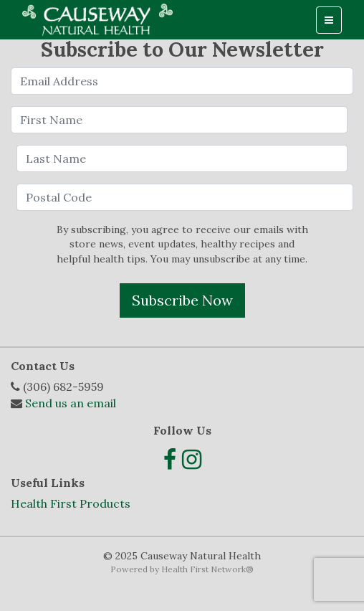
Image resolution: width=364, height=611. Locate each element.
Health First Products (71, 503)
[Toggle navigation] (329, 20)
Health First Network (203, 569)
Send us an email (71, 403)
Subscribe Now (182, 300)
